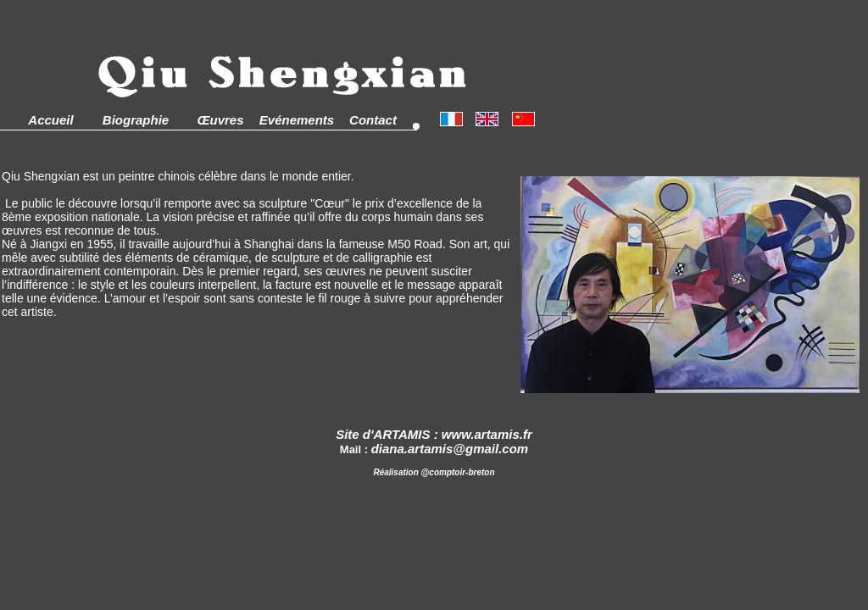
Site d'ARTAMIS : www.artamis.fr (434, 434)
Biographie (136, 120)
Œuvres (220, 120)
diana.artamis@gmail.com (450, 449)
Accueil (50, 120)
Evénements (297, 120)
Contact (373, 120)
